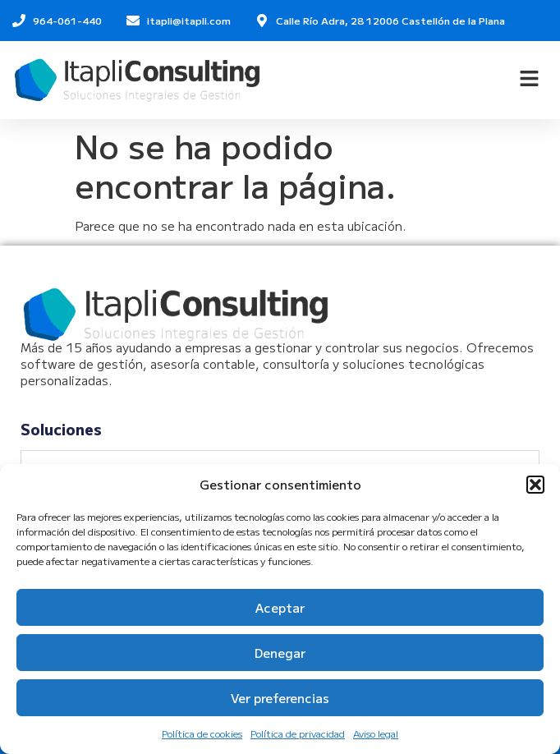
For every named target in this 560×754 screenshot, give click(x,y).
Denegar (280, 653)
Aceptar (280, 607)
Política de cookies (202, 733)
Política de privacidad (298, 733)
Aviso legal (376, 733)
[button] (535, 485)
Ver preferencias (280, 698)
